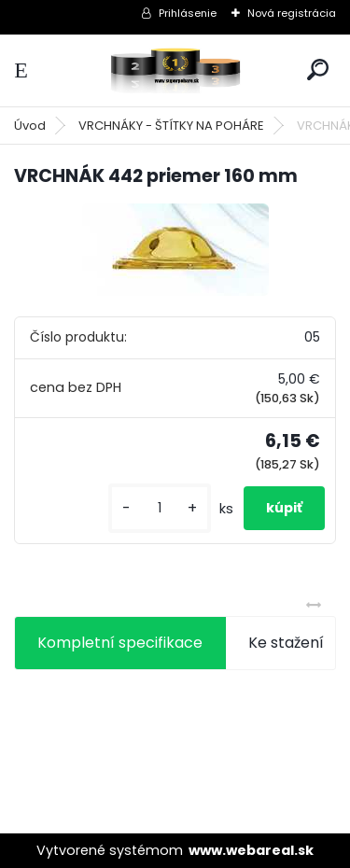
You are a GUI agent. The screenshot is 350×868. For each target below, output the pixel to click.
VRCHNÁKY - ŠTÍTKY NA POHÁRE (171, 126)
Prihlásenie (188, 13)
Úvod (30, 126)
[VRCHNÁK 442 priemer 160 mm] (175, 250)
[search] (318, 70)
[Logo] (175, 70)
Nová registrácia (292, 13)
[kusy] (160, 508)
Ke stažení (286, 643)
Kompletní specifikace (120, 643)
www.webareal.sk (251, 850)
